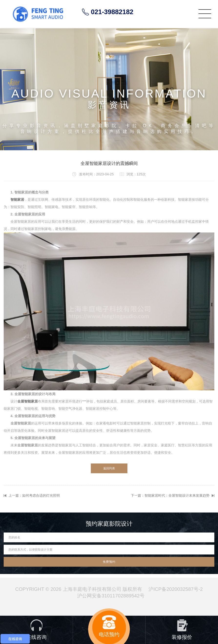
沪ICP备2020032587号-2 (176, 589)
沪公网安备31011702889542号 (111, 596)
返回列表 (109, 468)
